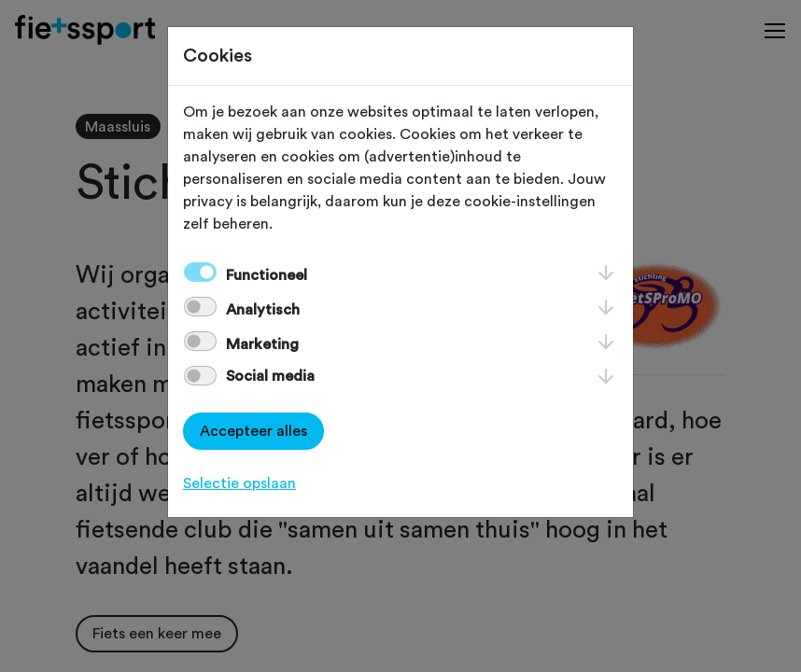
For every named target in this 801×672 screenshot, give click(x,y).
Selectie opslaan (239, 483)
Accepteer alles (253, 431)
